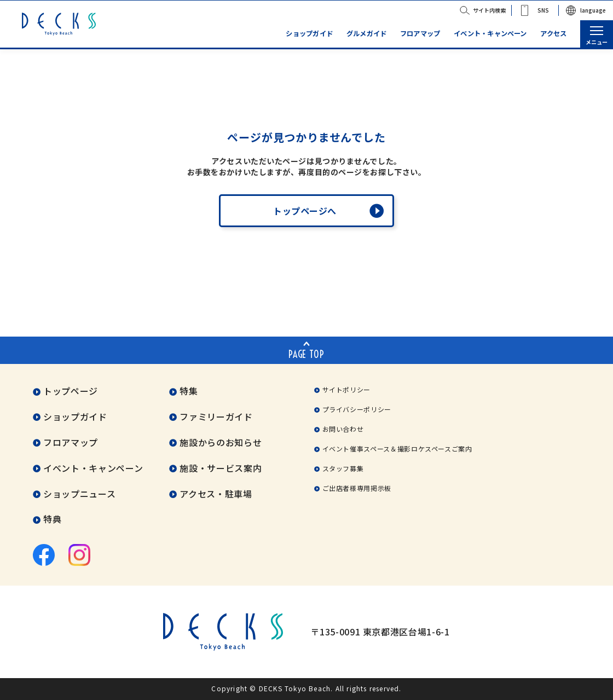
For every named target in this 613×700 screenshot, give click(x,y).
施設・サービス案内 (221, 468)
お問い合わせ (343, 429)
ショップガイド (309, 34)
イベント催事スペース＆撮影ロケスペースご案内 (397, 449)
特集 (189, 391)
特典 (52, 519)
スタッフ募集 (343, 468)
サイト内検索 (489, 10)
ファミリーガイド (216, 416)
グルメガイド (366, 34)
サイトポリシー (346, 389)
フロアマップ (420, 34)
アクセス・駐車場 (216, 494)
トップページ (71, 391)
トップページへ (305, 211)
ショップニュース (79, 494)
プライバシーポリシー (357, 409)
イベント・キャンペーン (490, 34)
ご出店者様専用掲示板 (357, 488)
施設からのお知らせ (221, 442)
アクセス (553, 34)
